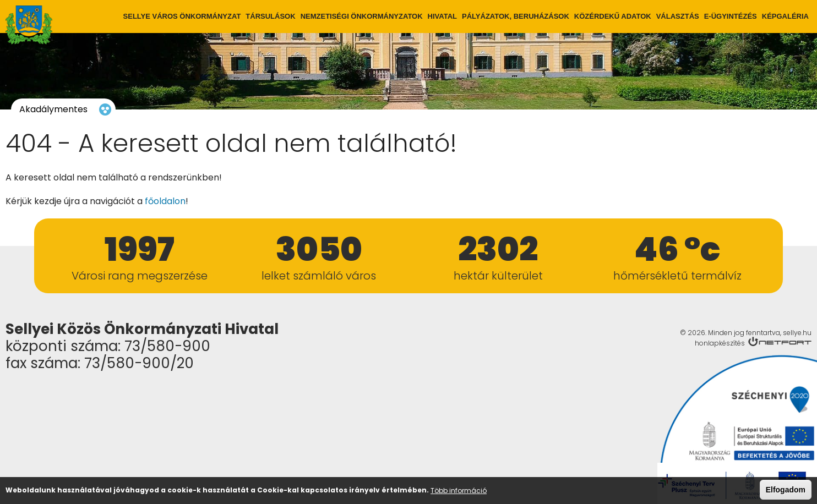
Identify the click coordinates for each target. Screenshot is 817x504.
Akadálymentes (53, 109)
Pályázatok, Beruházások (516, 16)
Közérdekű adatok (613, 16)
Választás (678, 16)
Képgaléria (785, 16)
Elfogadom (786, 491)
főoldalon (165, 201)
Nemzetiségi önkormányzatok (362, 16)
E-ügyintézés (731, 16)
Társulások (270, 16)
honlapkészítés (720, 343)
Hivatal (442, 16)
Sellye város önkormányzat (182, 16)
